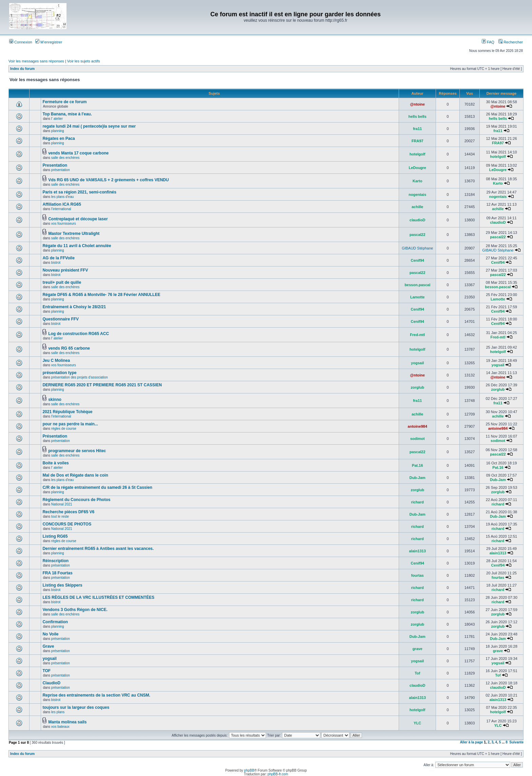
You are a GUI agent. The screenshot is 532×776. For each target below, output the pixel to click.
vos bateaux (60, 727)
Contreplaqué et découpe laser (78, 219)
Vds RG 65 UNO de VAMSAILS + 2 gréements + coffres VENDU (108, 180)
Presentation (55, 165)
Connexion (21, 42)
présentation (61, 170)
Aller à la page (472, 742)
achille (417, 207)
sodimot (417, 439)
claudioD (417, 220)
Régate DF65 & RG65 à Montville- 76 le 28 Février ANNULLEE (101, 295)
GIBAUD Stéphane (417, 248)
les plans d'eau (62, 197)
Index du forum (22, 69)
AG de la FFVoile (58, 258)
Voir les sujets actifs (84, 61)
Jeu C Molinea (56, 361)
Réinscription (55, 561)
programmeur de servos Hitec (77, 451)
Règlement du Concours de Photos (76, 500)
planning (58, 131)
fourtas (417, 575)
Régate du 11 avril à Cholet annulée (77, 246)
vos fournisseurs (64, 224)
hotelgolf (417, 154)
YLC (417, 723)
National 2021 (62, 504)
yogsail (417, 363)
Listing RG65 (55, 536)
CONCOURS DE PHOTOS (67, 524)
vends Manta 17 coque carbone (78, 153)
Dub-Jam (417, 478)
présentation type (59, 373)
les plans (58, 712)
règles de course (64, 429)
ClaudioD (51, 683)
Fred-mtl (417, 335)
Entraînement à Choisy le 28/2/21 (74, 307)
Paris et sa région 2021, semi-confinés (79, 192)
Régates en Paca (59, 138)
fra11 (417, 129)
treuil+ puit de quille (62, 282)
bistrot (56, 263)
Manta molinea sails (67, 722)
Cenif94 (417, 260)
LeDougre (417, 168)
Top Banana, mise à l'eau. (67, 114)
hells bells (417, 116)
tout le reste (60, 516)
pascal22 (417, 235)
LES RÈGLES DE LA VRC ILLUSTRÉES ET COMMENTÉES (98, 597)
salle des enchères (65, 158)
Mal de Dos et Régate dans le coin (75, 475)
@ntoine (417, 104)
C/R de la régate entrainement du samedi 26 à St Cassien (97, 487)
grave (417, 649)
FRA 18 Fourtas (57, 573)
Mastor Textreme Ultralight (74, 234)
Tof (417, 673)
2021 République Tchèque (67, 412)
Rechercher (511, 42)
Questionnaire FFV (61, 319)
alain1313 (418, 551)
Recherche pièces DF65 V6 (68, 512)
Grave (48, 646)
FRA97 (417, 141)
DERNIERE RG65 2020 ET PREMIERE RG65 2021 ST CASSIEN (102, 385)
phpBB (249, 770)
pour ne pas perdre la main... (70, 424)
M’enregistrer (49, 42)
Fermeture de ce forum (64, 102)
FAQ (488, 42)
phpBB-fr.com (278, 774)
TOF (46, 671)
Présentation (55, 436)
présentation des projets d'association (80, 377)
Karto (417, 181)
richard (417, 502)
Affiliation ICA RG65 (62, 204)
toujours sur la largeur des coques (76, 707)
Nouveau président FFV (65, 270)
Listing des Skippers (62, 585)
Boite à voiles (55, 463)
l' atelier (57, 119)
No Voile (50, 634)
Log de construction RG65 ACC (79, 334)
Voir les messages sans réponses (36, 61)
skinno (55, 400)
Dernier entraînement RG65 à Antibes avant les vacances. (98, 549)
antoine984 (417, 426)
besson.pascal (417, 285)
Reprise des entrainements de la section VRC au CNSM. (96, 695)
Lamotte (417, 297)
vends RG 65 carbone (69, 348)
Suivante (516, 742)
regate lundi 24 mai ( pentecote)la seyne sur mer (89, 126)
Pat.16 (417, 465)
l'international (61, 209)
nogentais (417, 195)
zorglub (417, 387)
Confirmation (55, 622)
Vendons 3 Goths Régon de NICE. (75, 610)
